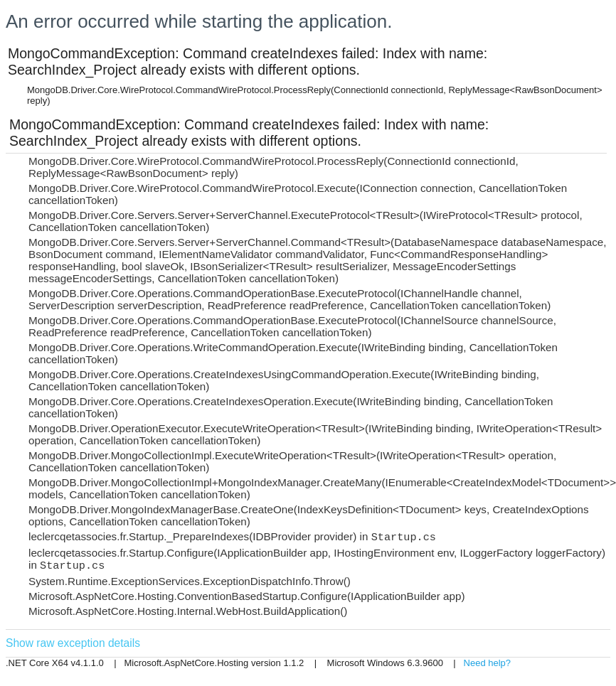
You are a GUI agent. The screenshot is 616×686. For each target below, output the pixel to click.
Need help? (488, 663)
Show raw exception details (73, 643)
